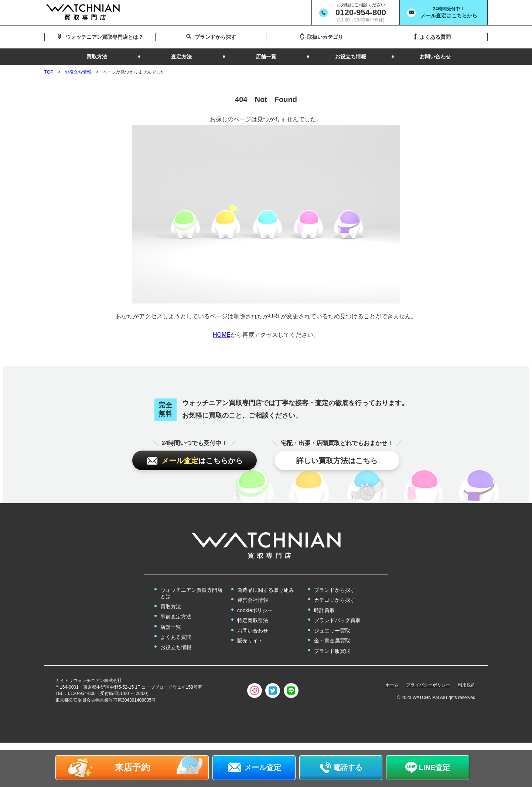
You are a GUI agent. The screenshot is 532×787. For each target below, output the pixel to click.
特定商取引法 (253, 620)
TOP (49, 72)
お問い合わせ (253, 631)
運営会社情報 (253, 600)
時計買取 (324, 610)
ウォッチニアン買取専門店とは (191, 593)
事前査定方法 (176, 617)
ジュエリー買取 (332, 631)
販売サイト (250, 641)
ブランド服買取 (332, 651)
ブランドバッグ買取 (337, 620)
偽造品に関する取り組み (266, 590)
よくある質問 (176, 637)
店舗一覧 (171, 627)
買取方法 (171, 607)
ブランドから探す (335, 590)
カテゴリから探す (335, 600)
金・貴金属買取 (332, 641)
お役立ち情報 (78, 72)
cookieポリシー (255, 610)
